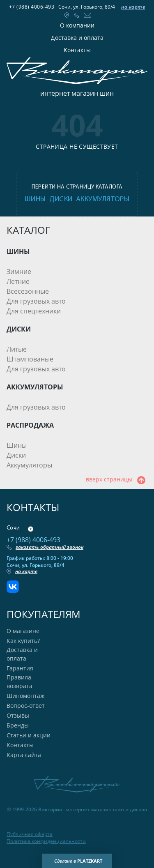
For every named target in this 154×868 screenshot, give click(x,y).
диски (61, 199)
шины (35, 199)
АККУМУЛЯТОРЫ (35, 387)
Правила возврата (20, 682)
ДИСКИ (19, 329)
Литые (17, 349)
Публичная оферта (30, 834)
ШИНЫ (18, 251)
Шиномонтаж (25, 696)
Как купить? (23, 641)
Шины (17, 445)
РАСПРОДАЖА (30, 425)
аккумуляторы (103, 199)
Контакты (77, 50)
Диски (16, 455)
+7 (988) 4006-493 (32, 7)
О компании (77, 25)
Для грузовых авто (36, 301)
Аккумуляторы (29, 465)
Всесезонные (28, 291)
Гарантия (20, 668)
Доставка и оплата (77, 38)
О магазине (23, 631)
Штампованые (30, 359)
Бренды (18, 725)
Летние (18, 281)
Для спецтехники (34, 311)
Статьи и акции (29, 735)
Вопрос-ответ (26, 706)
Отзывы (18, 715)
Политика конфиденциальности (46, 841)
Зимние (19, 272)
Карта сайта (24, 755)
